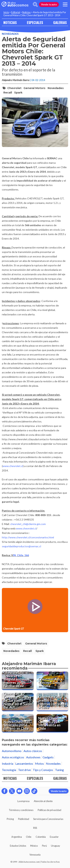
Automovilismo (12, 751)
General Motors (34, 88)
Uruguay (56, 846)
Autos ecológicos (13, 757)
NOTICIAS (10, 22)
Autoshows (33, 757)
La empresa (23, 801)
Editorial (16, 12)
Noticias (26, 12)
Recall (8, 93)
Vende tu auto (49, 4)
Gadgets (48, 757)
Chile (29, 837)
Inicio (6, 12)
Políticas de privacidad (49, 810)
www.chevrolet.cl (13, 466)
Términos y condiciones (21, 810)
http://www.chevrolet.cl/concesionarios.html (28, 537)
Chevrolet (14, 88)
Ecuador (54, 837)
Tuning (59, 770)
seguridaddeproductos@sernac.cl (21, 546)
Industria (8, 763)
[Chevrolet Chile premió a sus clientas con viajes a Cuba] (52, 702)
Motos (39, 763)
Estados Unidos (18, 846)
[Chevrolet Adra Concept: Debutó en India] (52, 681)
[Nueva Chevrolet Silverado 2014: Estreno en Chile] (18, 723)
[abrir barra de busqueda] (35, 4)
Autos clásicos (33, 751)
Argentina (17, 837)
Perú (44, 846)
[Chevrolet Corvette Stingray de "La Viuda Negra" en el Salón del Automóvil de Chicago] (18, 702)
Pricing (10, 819)
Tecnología (9, 770)
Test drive (24, 770)
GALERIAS (60, 22)
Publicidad (24, 819)
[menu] (65, 4)
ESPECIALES (35, 22)
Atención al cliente (43, 801)
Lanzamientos (24, 763)
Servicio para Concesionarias (48, 819)
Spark (18, 93)
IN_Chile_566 (21, 555)
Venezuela (35, 855)
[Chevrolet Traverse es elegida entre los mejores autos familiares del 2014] (18, 681)
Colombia (41, 837)
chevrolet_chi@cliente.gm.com (28, 524)
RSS (35, 828)
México (34, 846)
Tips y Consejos (43, 770)
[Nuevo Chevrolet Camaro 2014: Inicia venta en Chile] (52, 723)
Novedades (10, 34)
